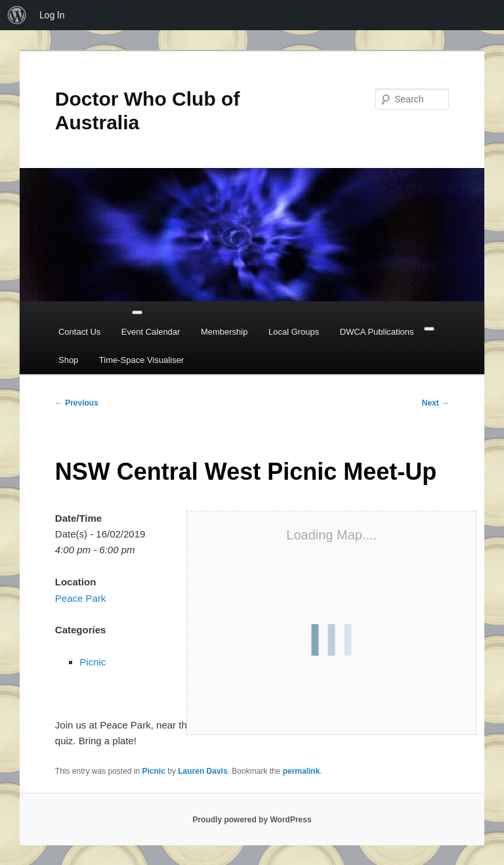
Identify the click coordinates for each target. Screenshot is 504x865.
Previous (77, 403)
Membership (224, 332)
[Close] (429, 329)
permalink (302, 771)
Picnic (93, 662)
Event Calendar (151, 332)
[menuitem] (17, 15)
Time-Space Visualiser (141, 360)
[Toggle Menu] (137, 312)
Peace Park (81, 598)
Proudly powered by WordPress (252, 820)
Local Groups (294, 332)
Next (435, 403)
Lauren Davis (202, 771)
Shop (68, 360)
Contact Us (79, 332)
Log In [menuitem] (52, 15)
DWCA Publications (377, 332)
